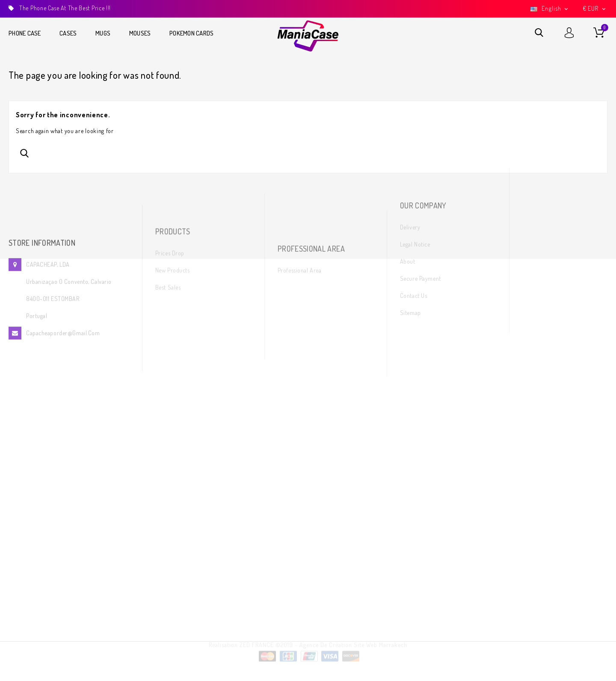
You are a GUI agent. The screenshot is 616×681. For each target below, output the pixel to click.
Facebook (545, 175)
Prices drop (170, 210)
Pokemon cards (191, 33)
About (408, 202)
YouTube (546, 209)
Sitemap (410, 253)
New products (173, 227)
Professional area (300, 239)
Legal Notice (415, 185)
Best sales (168, 244)
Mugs (103, 33)
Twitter (544, 192)
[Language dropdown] (550, 9)
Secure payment (421, 219)
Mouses (140, 33)
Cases (68, 33)
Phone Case (25, 33)
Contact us (414, 236)
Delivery (410, 168)
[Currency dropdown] (595, 9)
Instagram (547, 226)
